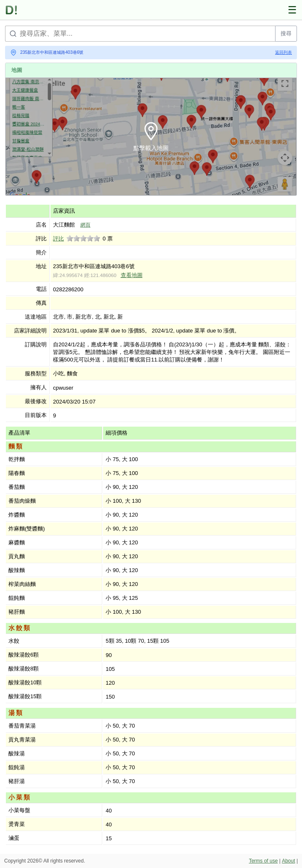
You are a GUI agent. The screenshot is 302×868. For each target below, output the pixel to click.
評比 (58, 239)
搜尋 (286, 33)
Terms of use (264, 861)
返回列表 (283, 52)
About (288, 861)
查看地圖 (132, 275)
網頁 (85, 225)
